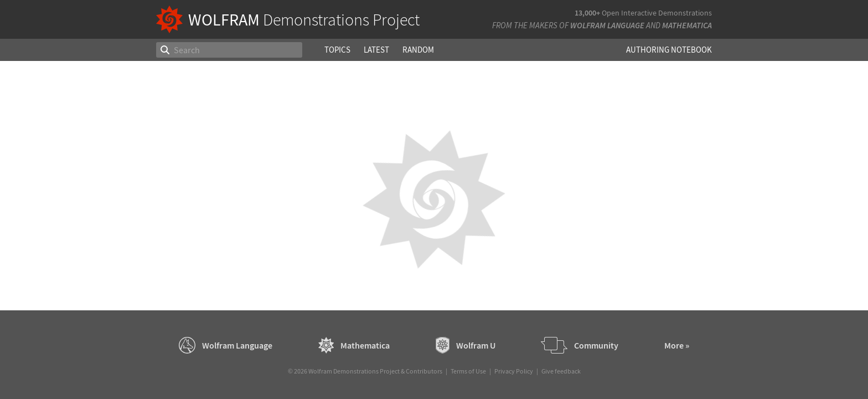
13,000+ (587, 13)
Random (418, 50)
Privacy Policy (514, 371)
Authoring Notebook (669, 50)
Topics (337, 50)
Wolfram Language (607, 25)
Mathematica (687, 25)
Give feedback (561, 371)
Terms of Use (468, 371)
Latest (376, 50)
